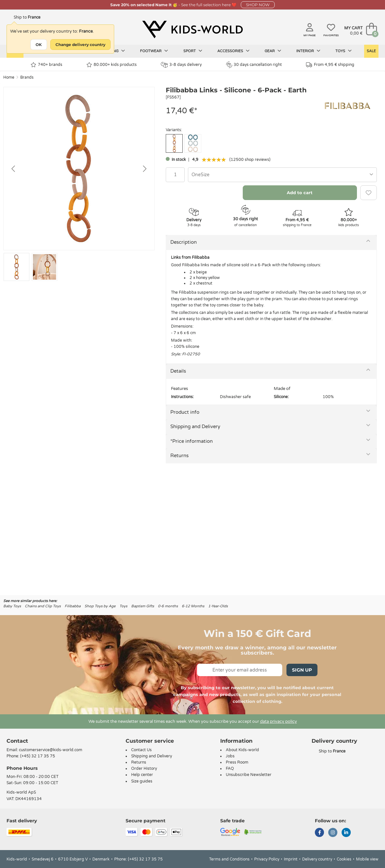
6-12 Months (193, 606)
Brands (27, 77)
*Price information (192, 441)
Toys (344, 51)
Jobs (230, 756)
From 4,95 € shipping (330, 65)
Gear (273, 51)
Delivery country (317, 859)
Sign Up (302, 670)
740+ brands (46, 65)
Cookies (344, 859)
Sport (193, 51)
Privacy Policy (267, 859)
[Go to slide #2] (45, 267)
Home (9, 77)
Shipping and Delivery (195, 426)
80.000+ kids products (112, 65)
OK (39, 45)
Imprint (291, 859)
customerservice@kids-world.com (51, 750)
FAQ (230, 768)
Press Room (237, 762)
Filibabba (73, 606)
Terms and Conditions (229, 859)
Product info (185, 412)
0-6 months (168, 606)
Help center (142, 775)
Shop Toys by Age (100, 606)
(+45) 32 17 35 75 (38, 756)
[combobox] (282, 175)
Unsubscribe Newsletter (249, 775)
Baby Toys (12, 606)
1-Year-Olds (218, 606)
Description (184, 242)
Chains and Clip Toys (43, 606)
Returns (179, 456)
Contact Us (141, 750)
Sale (371, 51)
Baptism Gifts (143, 606)
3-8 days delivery (181, 65)
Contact (17, 741)
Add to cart (300, 193)
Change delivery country (80, 45)
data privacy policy (278, 721)
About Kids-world (242, 750)
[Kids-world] (192, 30)
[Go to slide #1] (16, 267)
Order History (144, 768)
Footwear (154, 51)
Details (178, 371)
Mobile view (367, 859)
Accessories (233, 51)
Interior (308, 51)
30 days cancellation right (254, 65)
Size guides (142, 781)
